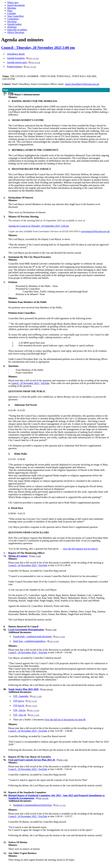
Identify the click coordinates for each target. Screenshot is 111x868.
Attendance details (16, 54)
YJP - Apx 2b (26, 715)
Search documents (16, 5)
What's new (13, 2)
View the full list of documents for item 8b (65, 720)
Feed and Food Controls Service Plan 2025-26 (38, 760)
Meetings (12, 8)
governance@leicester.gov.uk (96, 231)
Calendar (12, 13)
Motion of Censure (24, 556)
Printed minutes (21, 67)
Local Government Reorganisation (32, 630)
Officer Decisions (16, 32)
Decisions (12, 21)
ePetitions (12, 27)
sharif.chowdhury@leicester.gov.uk (82, 84)
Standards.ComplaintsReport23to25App (39, 805)
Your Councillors (15, 16)
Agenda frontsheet (23, 58)
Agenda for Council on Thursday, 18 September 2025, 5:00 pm (39, 226)
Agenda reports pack (24, 62)
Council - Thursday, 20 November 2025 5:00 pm (38, 47)
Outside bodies (14, 24)
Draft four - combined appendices (36, 641)
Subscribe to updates (17, 30)
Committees (13, 19)
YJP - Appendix (27, 696)
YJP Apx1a (25, 701)
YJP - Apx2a (26, 710)
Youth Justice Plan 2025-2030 (30, 689)
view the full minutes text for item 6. (80, 549)
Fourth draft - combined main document (39, 636)
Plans (10, 11)
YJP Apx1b (25, 706)
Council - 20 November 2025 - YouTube (30, 383)
